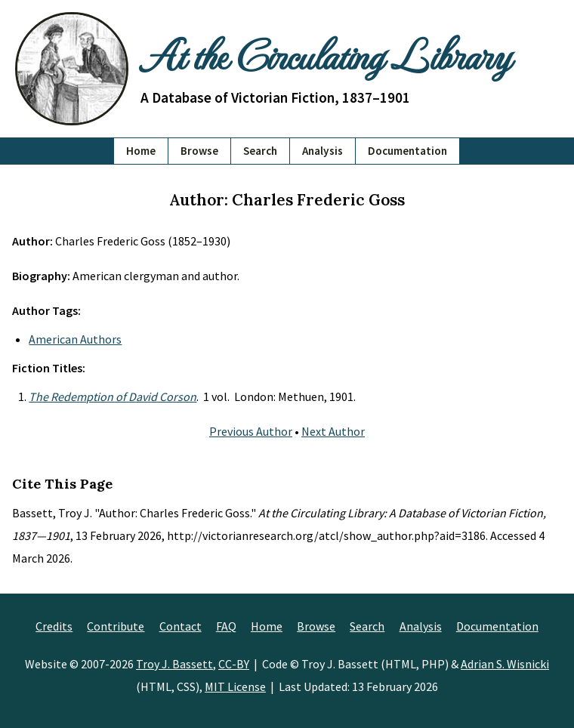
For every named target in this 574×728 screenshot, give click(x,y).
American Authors (75, 339)
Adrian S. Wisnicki (505, 664)
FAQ (226, 626)
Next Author (333, 431)
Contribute (116, 626)
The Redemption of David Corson (113, 396)
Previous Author (251, 431)
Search (260, 151)
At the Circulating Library (325, 54)
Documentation (407, 151)
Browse (199, 151)
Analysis (322, 151)
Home (141, 151)
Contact (181, 626)
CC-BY (234, 664)
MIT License (235, 686)
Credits (54, 626)
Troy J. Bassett (174, 664)
